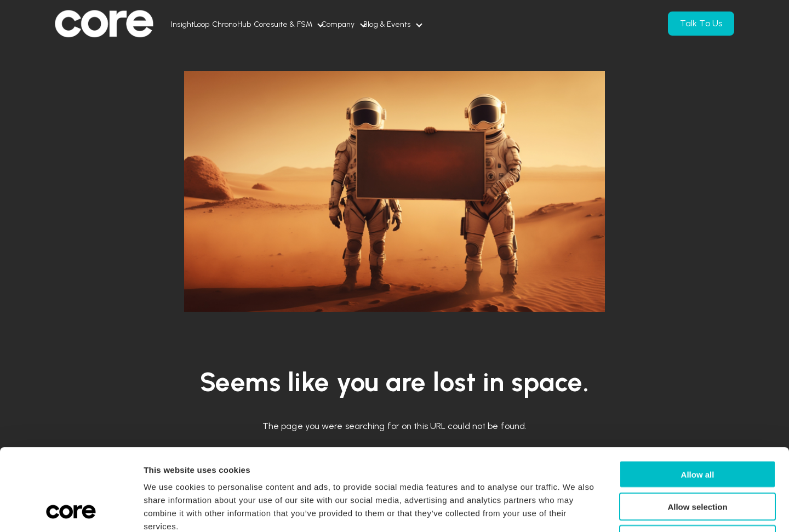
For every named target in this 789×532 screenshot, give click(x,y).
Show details (578, 510)
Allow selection (697, 430)
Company (414, 24)
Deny (698, 462)
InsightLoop (201, 24)
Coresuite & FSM (337, 24)
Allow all (698, 397)
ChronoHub (264, 24)
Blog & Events (484, 24)
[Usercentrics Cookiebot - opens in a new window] (71, 511)
